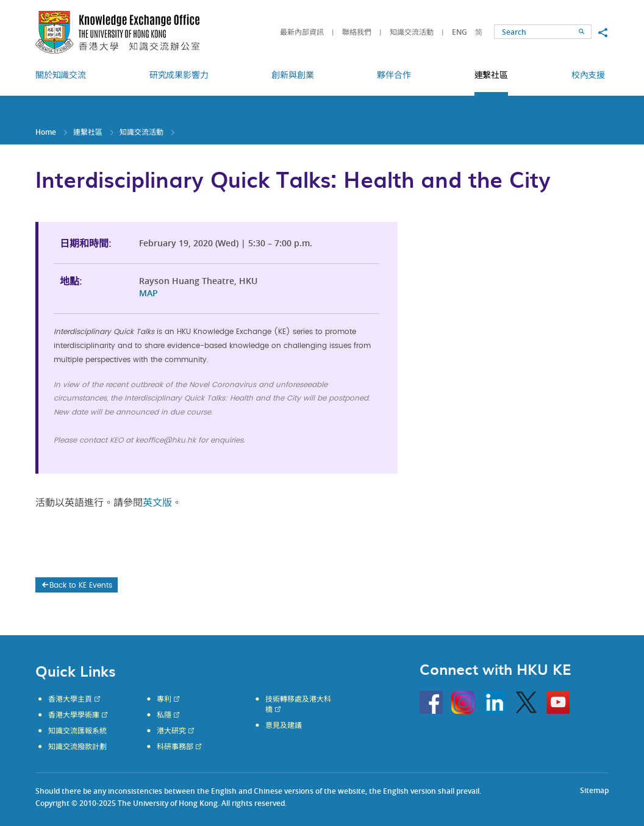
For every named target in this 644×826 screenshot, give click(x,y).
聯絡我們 (357, 32)
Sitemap (594, 790)
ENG (460, 32)
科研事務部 (175, 747)
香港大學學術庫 (74, 715)
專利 (164, 699)
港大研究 (171, 731)
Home (46, 132)
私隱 (164, 715)
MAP (148, 293)
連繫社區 (88, 132)
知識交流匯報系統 (77, 731)
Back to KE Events (76, 585)
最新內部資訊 (302, 32)
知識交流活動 (412, 32)
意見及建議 (284, 725)
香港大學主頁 (70, 699)
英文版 (157, 503)
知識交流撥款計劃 (77, 747)
